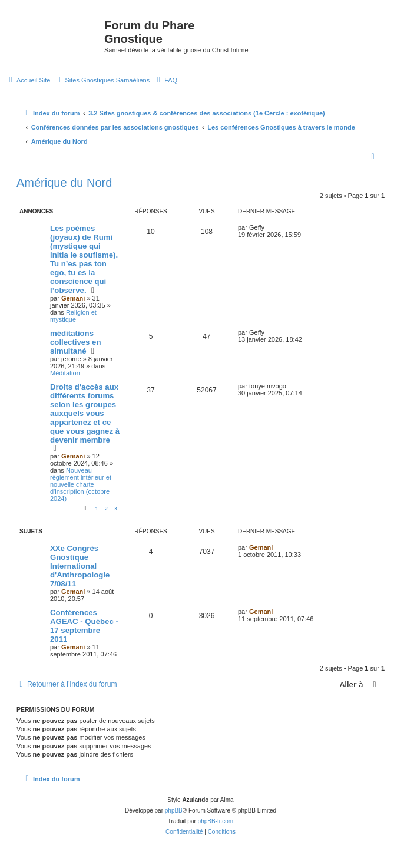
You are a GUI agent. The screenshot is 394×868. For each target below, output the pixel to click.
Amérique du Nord (64, 183)
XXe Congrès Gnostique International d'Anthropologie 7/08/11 (80, 566)
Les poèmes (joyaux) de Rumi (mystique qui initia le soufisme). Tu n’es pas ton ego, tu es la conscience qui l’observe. (84, 259)
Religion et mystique (73, 316)
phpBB (174, 811)
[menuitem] (28, 80)
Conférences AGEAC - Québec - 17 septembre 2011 (84, 626)
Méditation (65, 373)
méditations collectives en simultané (76, 342)
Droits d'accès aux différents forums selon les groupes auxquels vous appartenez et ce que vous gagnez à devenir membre (85, 413)
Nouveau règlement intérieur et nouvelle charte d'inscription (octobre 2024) (81, 484)
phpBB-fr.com (216, 821)
